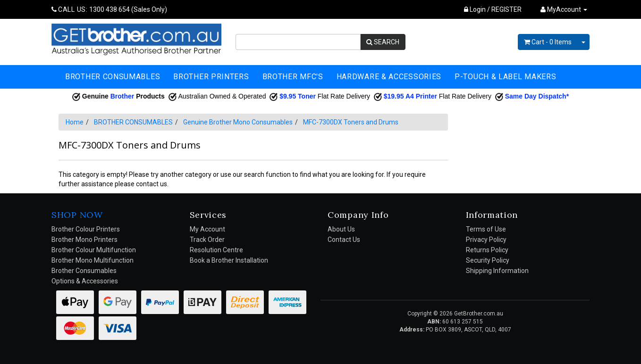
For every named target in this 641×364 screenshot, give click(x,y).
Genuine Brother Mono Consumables (238, 122)
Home (75, 122)
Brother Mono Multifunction (93, 260)
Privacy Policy (486, 240)
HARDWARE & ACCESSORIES (389, 77)
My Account (207, 229)
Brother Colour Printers (86, 229)
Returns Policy (487, 250)
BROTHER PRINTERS (211, 77)
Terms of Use (486, 229)
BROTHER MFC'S (293, 77)
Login (475, 9)
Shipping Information (497, 271)
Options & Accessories (85, 281)
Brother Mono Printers (84, 240)
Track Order (207, 240)
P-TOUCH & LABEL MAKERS (505, 77)
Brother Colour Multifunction (94, 250)
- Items (548, 42)
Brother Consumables (84, 271)
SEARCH (383, 42)
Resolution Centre (216, 250)
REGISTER (506, 9)
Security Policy (488, 260)
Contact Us (344, 240)
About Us (341, 229)
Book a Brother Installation (229, 260)
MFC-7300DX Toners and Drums (351, 122)
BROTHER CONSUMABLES (113, 77)
